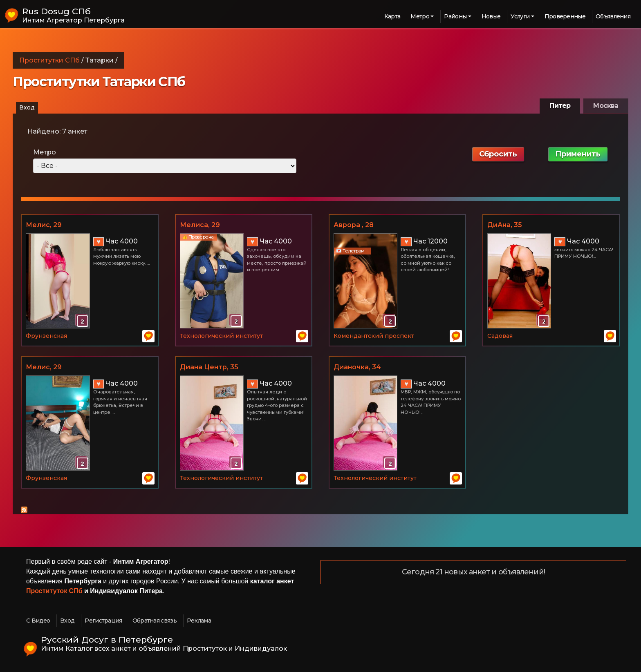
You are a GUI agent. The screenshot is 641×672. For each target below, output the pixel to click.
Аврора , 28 (354, 225)
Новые (491, 16)
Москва (606, 106)
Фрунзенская (46, 336)
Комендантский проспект (374, 336)
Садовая (500, 336)
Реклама (199, 621)
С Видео (38, 621)
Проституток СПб (54, 591)
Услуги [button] (520, 16)
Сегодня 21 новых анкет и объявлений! (473, 572)
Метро (45, 152)
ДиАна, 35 (505, 225)
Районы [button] (455, 16)
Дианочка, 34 (357, 367)
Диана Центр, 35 (209, 367)
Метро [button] (420, 16)
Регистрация (103, 621)
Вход (27, 107)
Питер (560, 106)
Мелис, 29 (44, 225)
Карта (392, 16)
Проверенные (565, 16)
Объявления (613, 16)
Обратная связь (155, 621)
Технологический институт (221, 336)
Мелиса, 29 (200, 225)
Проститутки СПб (49, 60)
